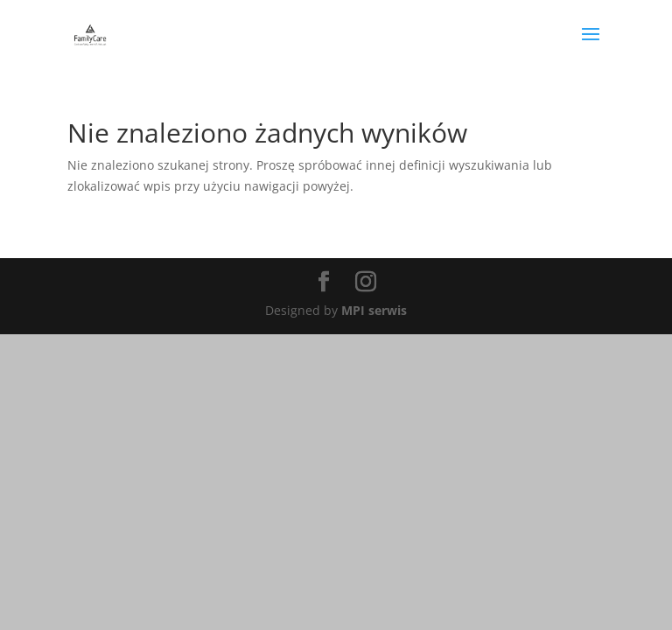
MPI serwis (374, 310)
